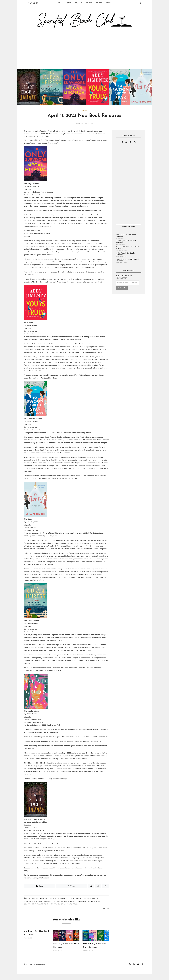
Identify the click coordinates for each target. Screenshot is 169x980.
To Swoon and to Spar (55, 910)
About (109, 3)
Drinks (89, 3)
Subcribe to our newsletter (124, 283)
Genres (99, 3)
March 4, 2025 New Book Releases (126, 248)
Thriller (39, 910)
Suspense (78, 907)
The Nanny (88, 907)
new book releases (42, 907)
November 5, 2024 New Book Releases (128, 266)
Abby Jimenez (33, 905)
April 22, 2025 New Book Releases (126, 242)
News (69, 3)
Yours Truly (72, 910)
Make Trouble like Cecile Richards (125, 260)
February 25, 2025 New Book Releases (127, 254)
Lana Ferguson (84, 905)
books (72, 905)
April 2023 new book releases (54, 905)
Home (60, 3)
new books (58, 907)
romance (68, 907)
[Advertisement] (84, 52)
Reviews (79, 3)
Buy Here (28, 195)
